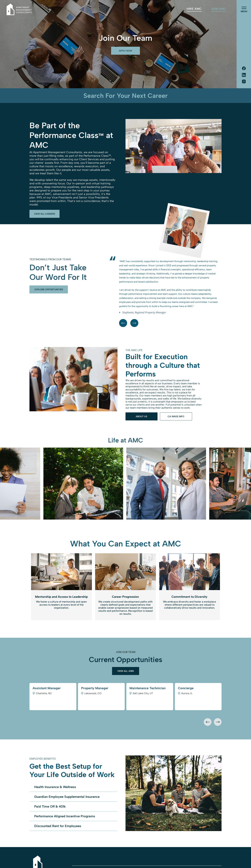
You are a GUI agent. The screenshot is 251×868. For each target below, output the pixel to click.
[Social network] (244, 69)
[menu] (244, 8)
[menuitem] (194, 9)
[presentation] (208, 722)
